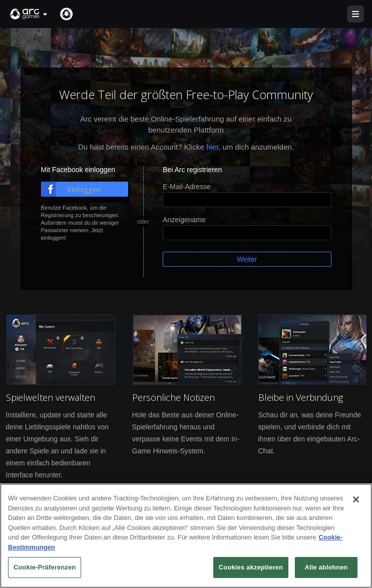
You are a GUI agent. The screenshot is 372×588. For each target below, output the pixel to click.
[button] (29, 14)
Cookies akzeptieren (251, 567)
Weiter (247, 259)
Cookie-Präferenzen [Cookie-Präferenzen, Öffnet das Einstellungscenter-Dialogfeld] (45, 567)
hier (212, 147)
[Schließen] (356, 499)
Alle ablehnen (326, 567)
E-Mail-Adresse (187, 187)
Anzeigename (184, 220)
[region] (186, 536)
